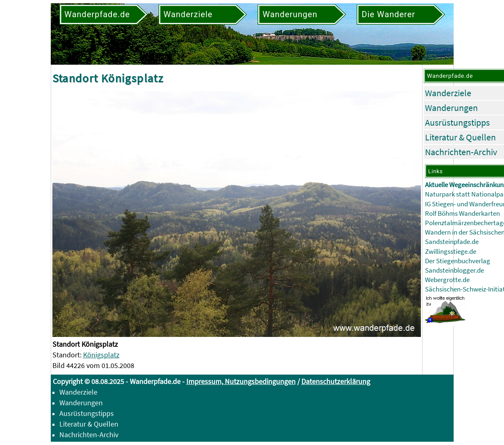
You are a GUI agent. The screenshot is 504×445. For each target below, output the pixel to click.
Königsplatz (101, 355)
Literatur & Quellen (460, 137)
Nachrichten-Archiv (461, 152)
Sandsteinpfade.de (452, 242)
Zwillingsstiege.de (451, 252)
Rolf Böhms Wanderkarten (462, 213)
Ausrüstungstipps (457, 122)
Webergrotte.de (447, 280)
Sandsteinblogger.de (454, 270)
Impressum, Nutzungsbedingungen (241, 381)
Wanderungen (451, 108)
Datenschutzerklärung (336, 381)
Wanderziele (448, 93)
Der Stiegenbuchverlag (458, 261)
